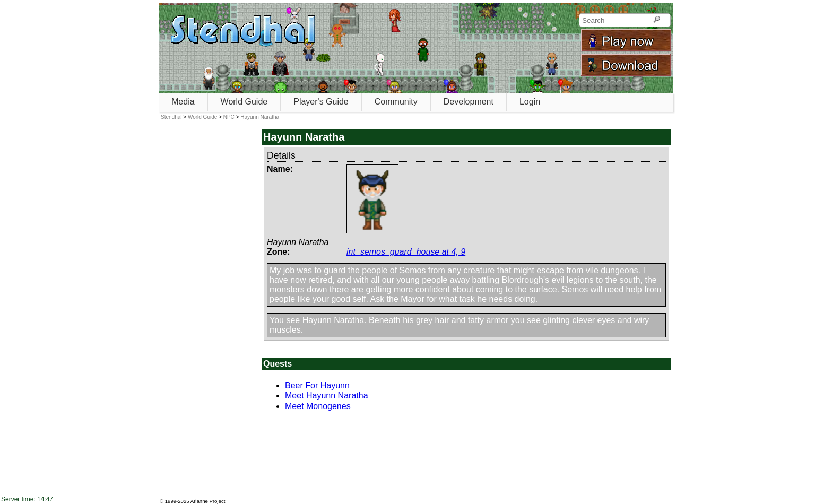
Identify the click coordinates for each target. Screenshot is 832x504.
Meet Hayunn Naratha (327, 396)
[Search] (657, 20)
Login (530, 102)
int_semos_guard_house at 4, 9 (406, 252)
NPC (229, 117)
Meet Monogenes (318, 406)
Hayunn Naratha (260, 117)
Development (469, 102)
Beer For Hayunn (317, 385)
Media (183, 102)
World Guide (244, 102)
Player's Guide (321, 102)
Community (396, 102)
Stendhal (171, 117)
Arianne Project (208, 501)
